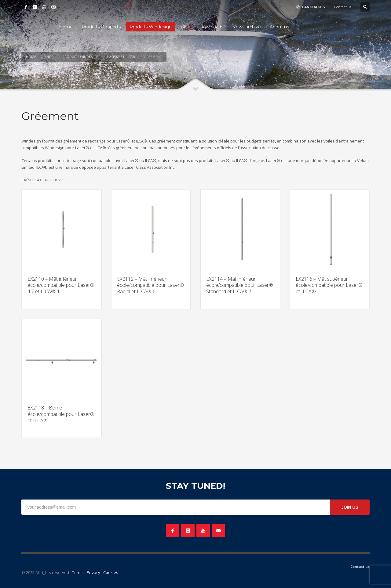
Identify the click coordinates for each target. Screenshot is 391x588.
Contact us (343, 7)
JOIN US (350, 507)
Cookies (111, 572)
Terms (78, 572)
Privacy (93, 572)
